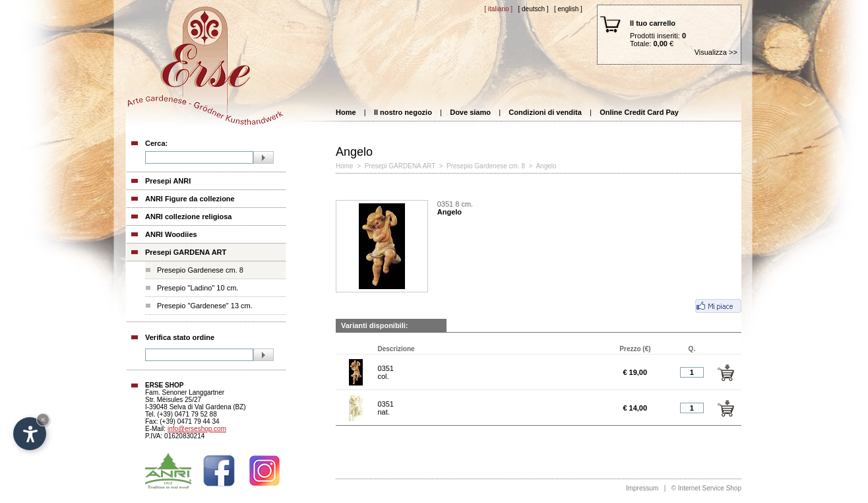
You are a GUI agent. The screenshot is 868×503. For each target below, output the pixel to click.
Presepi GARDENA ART (186, 252)
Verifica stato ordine (180, 337)
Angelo (546, 166)
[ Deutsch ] (533, 9)
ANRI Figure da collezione (190, 199)
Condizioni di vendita (545, 112)
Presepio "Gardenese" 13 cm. (205, 306)
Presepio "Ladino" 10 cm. (198, 288)
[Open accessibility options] (30, 434)
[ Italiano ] (498, 9)
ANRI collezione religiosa (188, 217)
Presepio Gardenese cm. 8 (200, 270)
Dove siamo (470, 112)
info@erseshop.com (197, 429)
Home (346, 112)
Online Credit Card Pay (639, 112)
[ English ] (568, 9)
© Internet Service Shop (706, 488)
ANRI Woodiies (171, 234)
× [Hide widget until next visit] (43, 419)
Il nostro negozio (403, 112)
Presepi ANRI (168, 181)
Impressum (642, 488)
